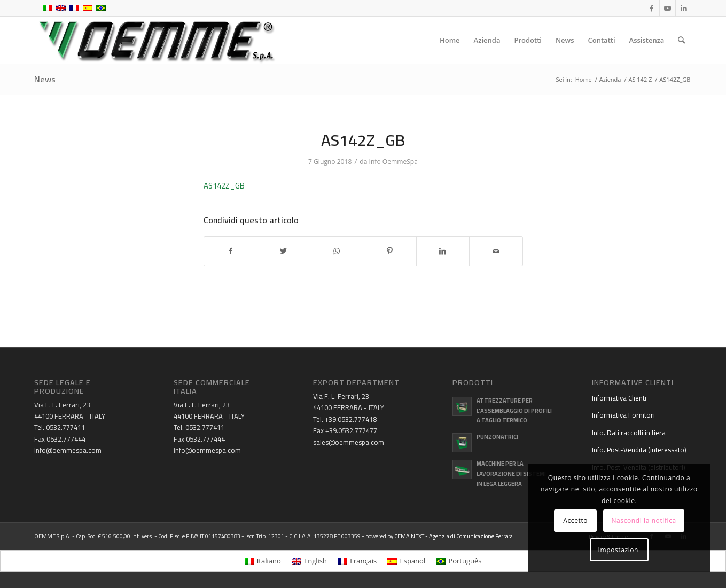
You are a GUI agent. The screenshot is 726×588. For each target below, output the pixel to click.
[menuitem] (450, 40)
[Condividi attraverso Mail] (496, 251)
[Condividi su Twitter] (284, 251)
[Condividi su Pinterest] (389, 251)
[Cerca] (681, 40)
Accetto (575, 520)
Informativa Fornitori (623, 415)
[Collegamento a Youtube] (668, 8)
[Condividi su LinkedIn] (443, 251)
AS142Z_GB (224, 186)
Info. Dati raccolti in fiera (629, 433)
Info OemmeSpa (393, 162)
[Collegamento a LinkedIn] (684, 8)
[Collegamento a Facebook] (651, 8)
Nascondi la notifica (643, 520)
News (45, 79)
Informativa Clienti (619, 398)
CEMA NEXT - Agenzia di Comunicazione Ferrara (454, 536)
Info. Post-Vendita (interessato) (639, 450)
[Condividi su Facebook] (231, 251)
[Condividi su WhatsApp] (337, 251)
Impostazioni (619, 550)
